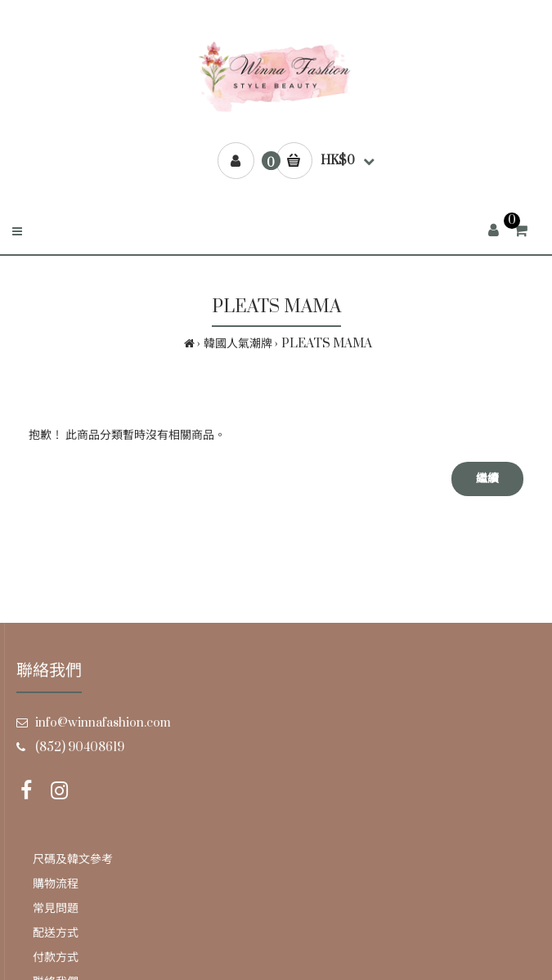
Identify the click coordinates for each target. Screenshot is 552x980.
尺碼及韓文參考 (73, 859)
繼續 (487, 479)
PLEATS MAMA (327, 344)
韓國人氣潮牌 (238, 344)
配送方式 (56, 933)
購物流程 (56, 884)
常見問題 (56, 908)
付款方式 (56, 958)
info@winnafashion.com (103, 723)
